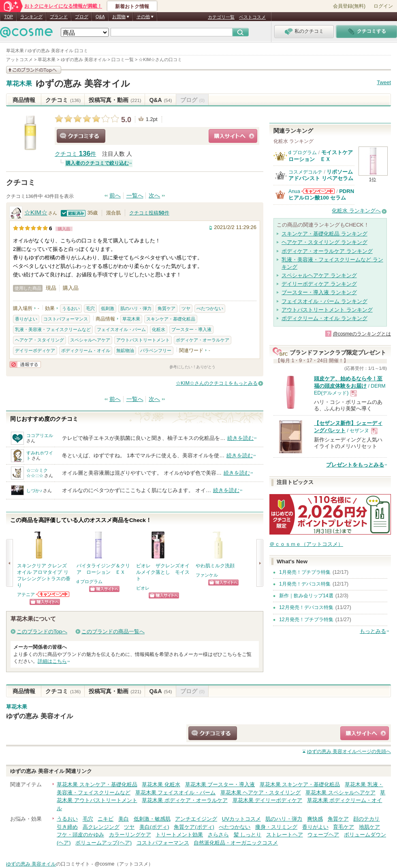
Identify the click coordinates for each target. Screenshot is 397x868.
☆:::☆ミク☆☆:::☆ (37, 473)
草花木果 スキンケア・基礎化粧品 (97, 784)
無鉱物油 (125, 350)
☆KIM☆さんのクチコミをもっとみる (217, 383)
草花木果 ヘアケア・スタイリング (261, 793)
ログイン (383, 6)
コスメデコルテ (305, 172)
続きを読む (240, 438)
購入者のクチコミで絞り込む (97, 163)
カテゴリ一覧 (221, 17)
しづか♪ (34, 490)
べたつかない (210, 308)
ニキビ (106, 819)
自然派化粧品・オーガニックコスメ (236, 843)
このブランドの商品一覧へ (113, 631)
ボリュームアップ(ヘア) (104, 843)
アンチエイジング (196, 819)
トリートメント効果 (179, 835)
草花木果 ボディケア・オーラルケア (185, 800)
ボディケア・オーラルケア (203, 340)
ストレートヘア (285, 835)
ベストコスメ (252, 17)
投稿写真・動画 (115, 100)
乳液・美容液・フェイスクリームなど (53, 329)
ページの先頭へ (349, 751)
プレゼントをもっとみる (355, 465)
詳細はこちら (52, 661)
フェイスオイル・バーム (121, 329)
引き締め (67, 827)
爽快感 (315, 819)
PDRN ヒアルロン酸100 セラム (321, 194)
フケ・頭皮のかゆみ (80, 835)
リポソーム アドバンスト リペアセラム (321, 175)
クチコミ (63, 100)
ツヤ (186, 308)
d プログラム (90, 581)
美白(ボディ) (154, 827)
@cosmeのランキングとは (362, 334)
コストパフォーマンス (66, 319)
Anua (294, 191)
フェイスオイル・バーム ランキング (324, 301)
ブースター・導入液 (191, 329)
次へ (154, 196)
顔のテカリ (366, 819)
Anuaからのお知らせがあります (318, 191)
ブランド (59, 17)
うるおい (71, 308)
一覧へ (135, 196)
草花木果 (19, 84)
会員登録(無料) (349, 6)
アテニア (26, 594)
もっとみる (373, 631)
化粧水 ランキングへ (356, 211)
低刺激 (108, 308)
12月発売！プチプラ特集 (306, 620)
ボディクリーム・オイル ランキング (324, 318)
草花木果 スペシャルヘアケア (340, 793)
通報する (25, 364)
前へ (115, 196)
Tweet (384, 82)
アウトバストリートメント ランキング (327, 310)
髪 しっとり (248, 835)
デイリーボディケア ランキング (319, 284)
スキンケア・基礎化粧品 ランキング (324, 234)
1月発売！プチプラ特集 (305, 572)
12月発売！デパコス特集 (306, 607)
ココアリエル (40, 435)
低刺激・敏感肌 (152, 819)
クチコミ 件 (75, 154)
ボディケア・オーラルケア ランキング (327, 251)
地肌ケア (369, 827)
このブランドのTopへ (42, 631)
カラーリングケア (130, 835)
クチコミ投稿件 (149, 213)
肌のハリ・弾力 (136, 308)
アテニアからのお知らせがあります (53, 594)
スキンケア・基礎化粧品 (171, 319)
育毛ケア (344, 827)
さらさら (218, 835)
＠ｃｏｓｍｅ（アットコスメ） (306, 544)
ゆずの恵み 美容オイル (83, 84)
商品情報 (24, 100)
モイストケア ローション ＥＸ (323, 156)
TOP (9, 17)
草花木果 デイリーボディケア (268, 800)
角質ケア (166, 308)
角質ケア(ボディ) (194, 827)
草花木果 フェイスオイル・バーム (176, 793)
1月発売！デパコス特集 (305, 584)
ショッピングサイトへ (233, 136)
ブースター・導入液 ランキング (319, 292)
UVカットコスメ (241, 819)
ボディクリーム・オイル (86, 350)
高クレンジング (101, 827)
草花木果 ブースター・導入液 (220, 784)
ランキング (31, 17)
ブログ (82, 17)
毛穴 (90, 308)
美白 (124, 819)
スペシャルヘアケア (90, 340)
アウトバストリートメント (143, 340)
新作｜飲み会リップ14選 (306, 596)
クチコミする (81, 136)
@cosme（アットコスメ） (124, 864)
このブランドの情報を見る (34, 70)
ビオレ (143, 588)
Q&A (100, 17)
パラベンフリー (156, 350)
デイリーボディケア (35, 350)
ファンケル (207, 575)
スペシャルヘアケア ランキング (319, 275)
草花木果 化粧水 (161, 784)
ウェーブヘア (323, 835)
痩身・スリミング (276, 827)
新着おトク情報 (132, 6)
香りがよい (26, 319)
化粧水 (159, 329)
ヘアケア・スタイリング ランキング (324, 242)
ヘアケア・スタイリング (39, 340)
